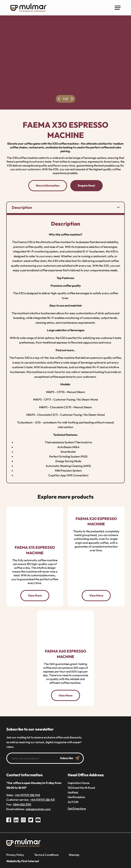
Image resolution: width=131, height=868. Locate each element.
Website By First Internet (23, 861)
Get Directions (77, 808)
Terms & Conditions (46, 855)
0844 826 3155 (22, 804)
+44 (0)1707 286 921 (42, 799)
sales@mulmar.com (38, 809)
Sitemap (74, 855)
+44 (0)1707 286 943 (27, 795)
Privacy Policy (15, 855)
